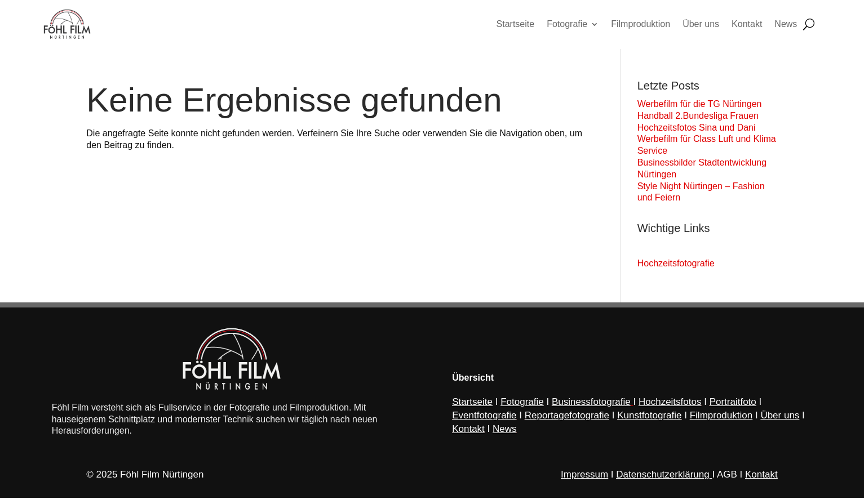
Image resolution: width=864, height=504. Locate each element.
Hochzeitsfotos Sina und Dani (697, 130)
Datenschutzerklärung (663, 481)
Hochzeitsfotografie (676, 266)
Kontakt (761, 481)
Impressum (584, 481)
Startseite (472, 407)
